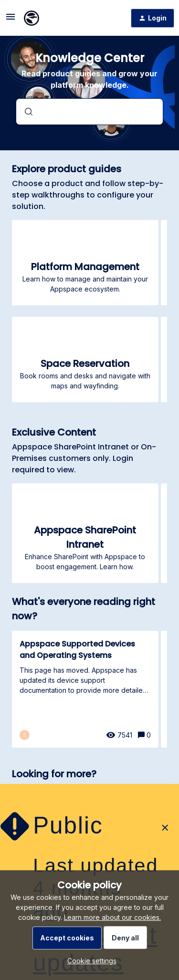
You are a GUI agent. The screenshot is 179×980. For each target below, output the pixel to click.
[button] (89, 961)
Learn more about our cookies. (112, 917)
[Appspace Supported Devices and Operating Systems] (85, 689)
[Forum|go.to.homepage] (32, 18)
